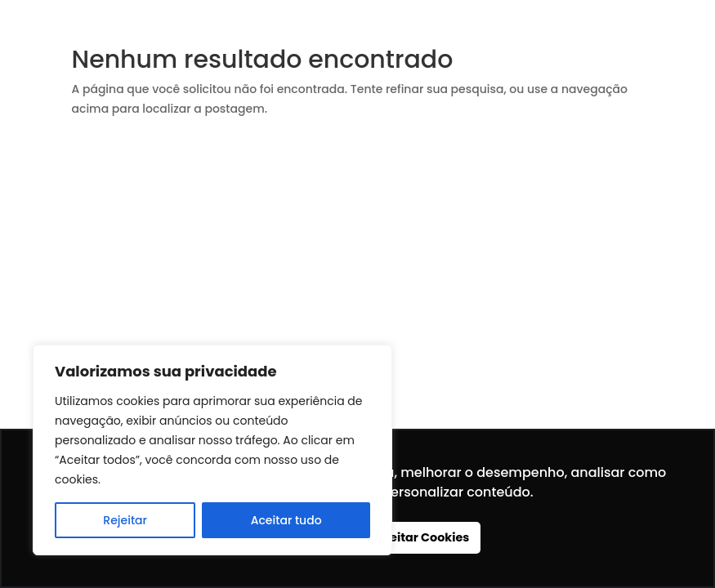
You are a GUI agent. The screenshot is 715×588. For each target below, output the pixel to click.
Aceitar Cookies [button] (422, 537)
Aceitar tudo (286, 520)
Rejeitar (125, 520)
